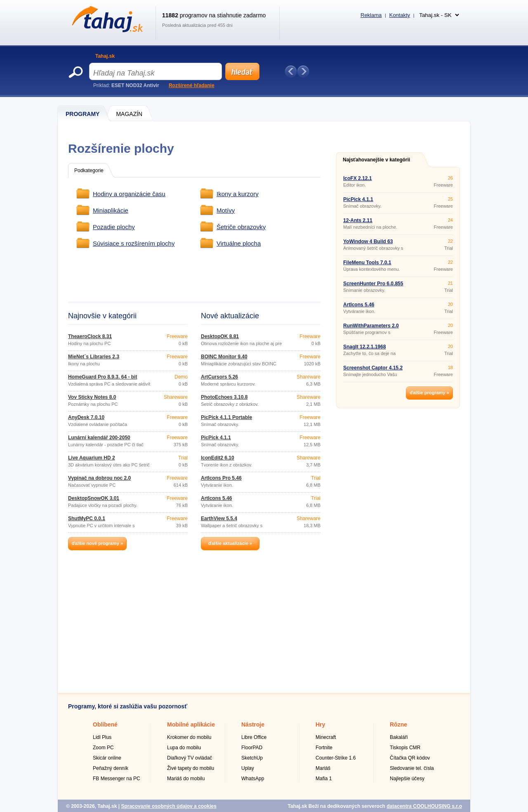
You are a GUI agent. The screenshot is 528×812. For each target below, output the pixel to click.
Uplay (248, 768)
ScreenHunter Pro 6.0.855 (373, 284)
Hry (320, 724)
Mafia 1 (324, 779)
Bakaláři (399, 737)
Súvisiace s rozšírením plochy (134, 243)
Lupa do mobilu (184, 748)
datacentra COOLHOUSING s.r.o (424, 806)
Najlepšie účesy (407, 779)
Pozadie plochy (114, 227)
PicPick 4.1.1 (216, 438)
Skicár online (107, 758)
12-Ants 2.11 (358, 220)
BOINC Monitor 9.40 (224, 357)
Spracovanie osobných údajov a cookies (169, 806)
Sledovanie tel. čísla (412, 768)
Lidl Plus (102, 737)
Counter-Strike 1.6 (336, 758)
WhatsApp (253, 779)
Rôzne (398, 724)
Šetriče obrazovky (241, 227)
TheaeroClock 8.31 (90, 336)
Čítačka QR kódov (410, 758)
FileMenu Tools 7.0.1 (367, 263)
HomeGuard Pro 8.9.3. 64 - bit (103, 377)
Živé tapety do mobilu (191, 768)
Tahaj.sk (105, 56)
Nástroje (253, 724)
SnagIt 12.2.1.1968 (364, 347)
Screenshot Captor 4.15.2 (373, 368)
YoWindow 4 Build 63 (368, 241)
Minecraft (326, 737)
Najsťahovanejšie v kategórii (376, 160)
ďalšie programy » (429, 393)
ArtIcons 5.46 (216, 498)
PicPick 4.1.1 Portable (226, 417)
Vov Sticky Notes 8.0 (92, 397)
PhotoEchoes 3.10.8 (224, 397)
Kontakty (400, 15)
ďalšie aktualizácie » (230, 543)
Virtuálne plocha (239, 243)
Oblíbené (105, 724)
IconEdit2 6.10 (218, 458)
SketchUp (252, 758)
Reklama (371, 15)
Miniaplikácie (111, 210)
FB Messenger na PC (117, 779)
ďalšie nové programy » (97, 543)
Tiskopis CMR (405, 748)
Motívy (226, 210)
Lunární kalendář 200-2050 (99, 438)
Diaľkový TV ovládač (190, 758)
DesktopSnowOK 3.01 (94, 498)
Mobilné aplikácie (191, 724)
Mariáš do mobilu (186, 779)
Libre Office (254, 737)
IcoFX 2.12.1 (357, 178)
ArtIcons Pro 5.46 (221, 478)
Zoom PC (103, 748)
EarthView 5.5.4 (219, 518)
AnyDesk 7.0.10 (86, 417)
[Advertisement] (222, 275)
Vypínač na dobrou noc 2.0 (99, 478)
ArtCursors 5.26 (219, 377)
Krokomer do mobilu (189, 737)
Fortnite (324, 748)
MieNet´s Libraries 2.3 (94, 357)
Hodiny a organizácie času (129, 194)
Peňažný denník (111, 768)
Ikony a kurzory (238, 194)
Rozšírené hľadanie (192, 85)
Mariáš (323, 768)
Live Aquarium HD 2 (92, 458)
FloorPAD (252, 748)
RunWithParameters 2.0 (371, 326)
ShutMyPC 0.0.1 (87, 518)
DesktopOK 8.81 (220, 336)
